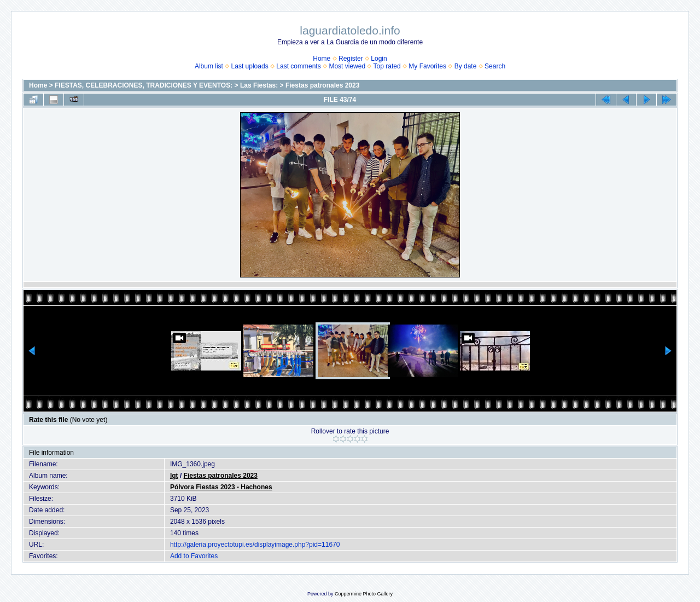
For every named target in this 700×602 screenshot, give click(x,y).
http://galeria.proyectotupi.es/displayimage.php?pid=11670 (255, 545)
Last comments (298, 66)
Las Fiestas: (259, 85)
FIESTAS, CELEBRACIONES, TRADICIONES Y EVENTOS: (144, 85)
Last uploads (250, 66)
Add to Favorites (194, 556)
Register (351, 59)
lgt (174, 476)
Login (379, 59)
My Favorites (427, 66)
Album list (209, 66)
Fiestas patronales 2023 (322, 85)
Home (322, 59)
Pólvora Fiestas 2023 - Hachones (221, 487)
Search (495, 66)
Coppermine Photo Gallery (364, 594)
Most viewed (347, 66)
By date (466, 66)
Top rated (387, 66)
